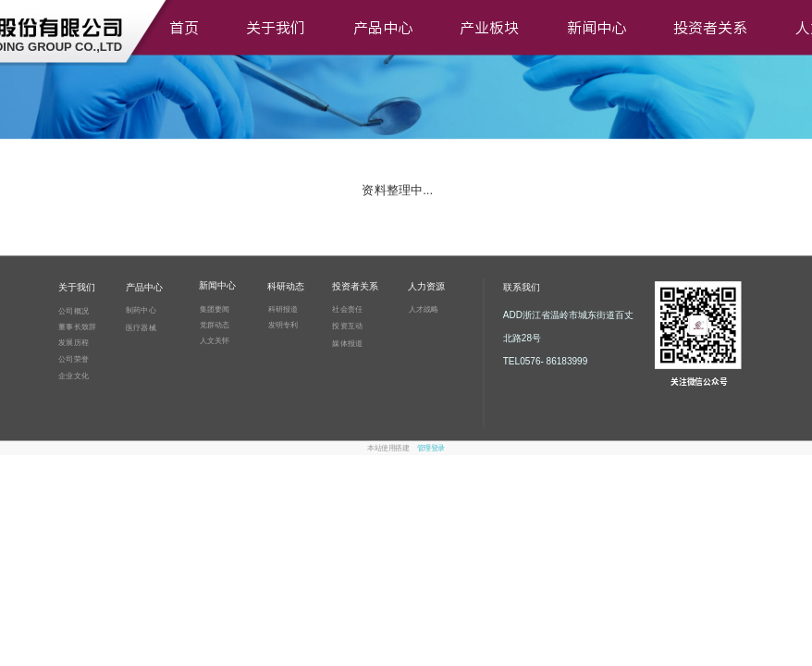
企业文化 (74, 375)
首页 (184, 28)
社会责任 (347, 309)
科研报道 (283, 309)
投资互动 (347, 325)
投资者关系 (710, 28)
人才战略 (424, 309)
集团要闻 (215, 308)
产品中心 (383, 28)
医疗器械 (141, 327)
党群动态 (215, 324)
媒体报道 (347, 343)
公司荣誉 (74, 358)
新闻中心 (597, 28)
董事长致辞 (77, 326)
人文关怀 (215, 340)
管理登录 (431, 448)
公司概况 (74, 310)
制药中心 (141, 310)
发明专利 (283, 325)
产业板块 (489, 28)
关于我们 (276, 28)
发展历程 (74, 343)
